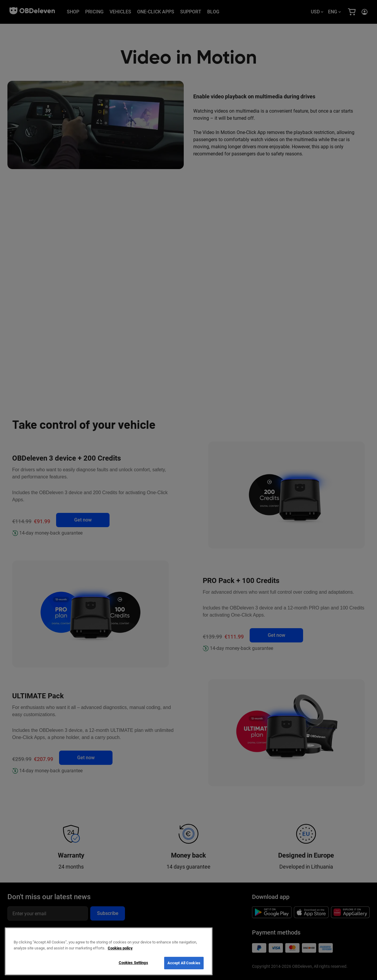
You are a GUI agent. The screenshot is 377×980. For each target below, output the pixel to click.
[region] (109, 951)
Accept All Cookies (184, 963)
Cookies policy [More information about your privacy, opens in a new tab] (120, 948)
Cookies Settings (133, 963)
